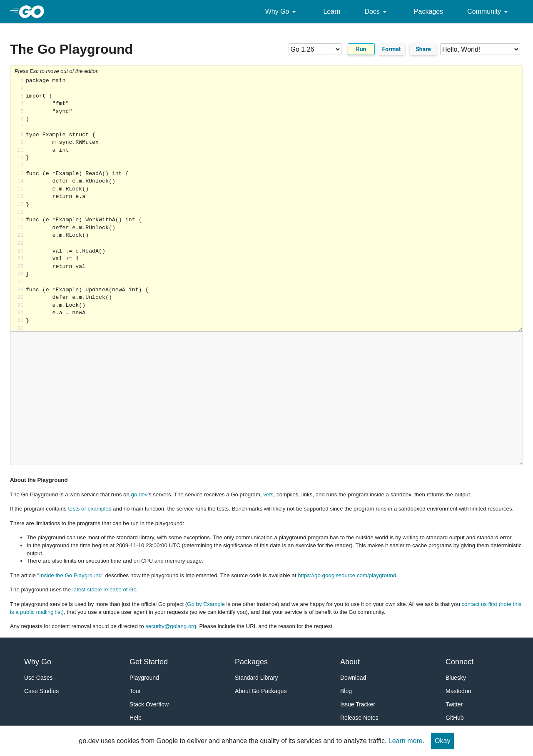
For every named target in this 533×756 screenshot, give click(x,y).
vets (268, 494)
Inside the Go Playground (70, 575)
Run (361, 49)
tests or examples (90, 509)
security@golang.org (171, 626)
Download (353, 678)
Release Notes (359, 718)
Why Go (282, 12)
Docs (377, 12)
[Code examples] (480, 49)
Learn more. (406, 741)
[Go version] (315, 49)
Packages (428, 11)
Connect (460, 662)
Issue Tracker (358, 704)
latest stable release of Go (105, 590)
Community (489, 12)
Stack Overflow (149, 704)
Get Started (149, 662)
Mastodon (458, 691)
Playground (144, 678)
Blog (346, 691)
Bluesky (456, 678)
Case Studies (41, 691)
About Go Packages (261, 691)
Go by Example (206, 604)
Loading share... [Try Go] (274, 204)
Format (392, 49)
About (350, 662)
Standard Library (257, 678)
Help (136, 718)
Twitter (454, 704)
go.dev (139, 494)
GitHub (455, 718)
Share (423, 49)
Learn (332, 11)
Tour (135, 691)
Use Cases (38, 678)
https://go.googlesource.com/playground (347, 575)
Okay (442, 741)
